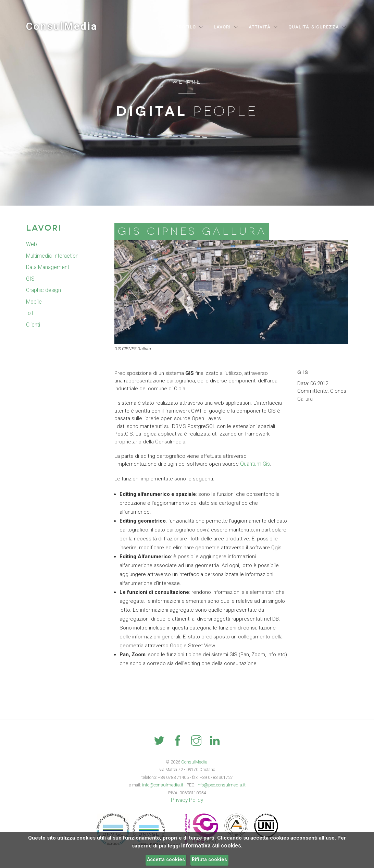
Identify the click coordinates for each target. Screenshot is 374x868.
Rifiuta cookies (209, 859)
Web (31, 244)
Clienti (33, 325)
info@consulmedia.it (164, 785)
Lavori (222, 27)
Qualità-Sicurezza (314, 27)
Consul (62, 26)
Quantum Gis (255, 464)
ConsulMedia (194, 762)
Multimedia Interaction (52, 256)
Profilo (186, 27)
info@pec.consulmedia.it (220, 785)
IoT (30, 313)
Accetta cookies (166, 859)
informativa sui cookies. (212, 846)
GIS (30, 279)
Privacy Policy (187, 800)
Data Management (47, 267)
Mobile (34, 302)
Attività (260, 27)
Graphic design (43, 290)
